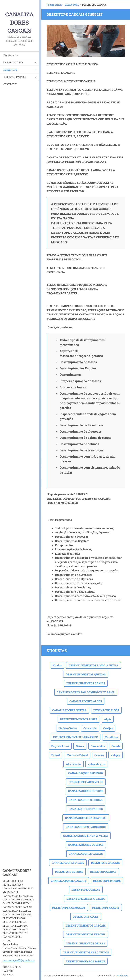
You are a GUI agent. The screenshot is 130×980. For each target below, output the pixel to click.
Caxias (57, 665)
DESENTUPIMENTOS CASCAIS (86, 925)
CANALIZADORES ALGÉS (86, 701)
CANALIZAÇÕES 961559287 (86, 773)
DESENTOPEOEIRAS (103, 872)
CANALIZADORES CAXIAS (86, 854)
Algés (108, 719)
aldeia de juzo (97, 764)
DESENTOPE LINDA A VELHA (86, 899)
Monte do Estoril (77, 755)
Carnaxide (90, 728)
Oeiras (80, 746)
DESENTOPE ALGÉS (106, 710)
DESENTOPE (10, 70)
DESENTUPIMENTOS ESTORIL (86, 934)
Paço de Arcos (60, 746)
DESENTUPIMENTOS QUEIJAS (86, 674)
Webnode (122, 976)
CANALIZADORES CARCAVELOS (86, 818)
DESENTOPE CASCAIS (105, 863)
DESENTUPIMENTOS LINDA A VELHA (93, 665)
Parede (116, 746)
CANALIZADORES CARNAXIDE (86, 827)
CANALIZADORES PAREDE (86, 809)
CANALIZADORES (13, 62)
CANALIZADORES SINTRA (69, 710)
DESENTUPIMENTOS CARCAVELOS (86, 952)
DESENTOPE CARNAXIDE (69, 907)
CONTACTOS (10, 84)
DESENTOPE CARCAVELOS (86, 782)
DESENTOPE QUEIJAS (86, 890)
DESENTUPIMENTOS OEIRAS (86, 943)
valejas (115, 755)
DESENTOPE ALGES (86, 916)
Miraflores (111, 737)
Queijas (108, 728)
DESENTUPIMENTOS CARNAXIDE (75, 737)
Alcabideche (74, 764)
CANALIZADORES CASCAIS (69, 881)
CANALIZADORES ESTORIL (86, 791)
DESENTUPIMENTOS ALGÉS (79, 719)
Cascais (99, 755)
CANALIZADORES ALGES (68, 863)
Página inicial (11, 55)
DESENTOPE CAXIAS (106, 907)
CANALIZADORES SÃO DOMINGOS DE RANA (86, 692)
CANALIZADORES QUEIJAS (86, 845)
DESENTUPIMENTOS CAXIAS (86, 683)
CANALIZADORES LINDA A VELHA (86, 836)
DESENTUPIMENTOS (15, 77)
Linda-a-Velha (68, 728)
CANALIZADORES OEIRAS (86, 800)
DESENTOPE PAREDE (107, 881)
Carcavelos (98, 746)
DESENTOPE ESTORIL (69, 872)
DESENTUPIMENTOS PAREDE (86, 961)
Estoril (56, 755)
